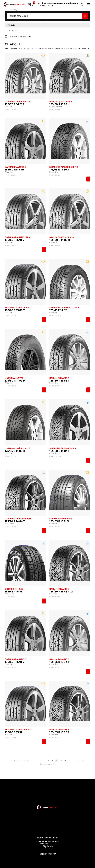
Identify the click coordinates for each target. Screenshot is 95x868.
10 (48, 760)
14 (65, 760)
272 (78, 760)
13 (61, 760)
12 (56, 760)
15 (69, 760)
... (40, 760)
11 (52, 760)
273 (84, 760)
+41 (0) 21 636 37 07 (48, 854)
